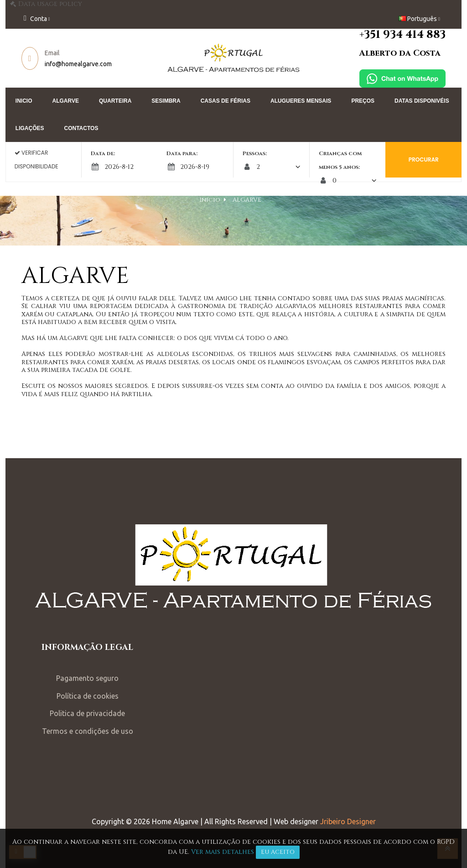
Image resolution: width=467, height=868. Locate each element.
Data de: (117, 153)
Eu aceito (278, 852)
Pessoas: (255, 153)
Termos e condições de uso (96, 728)
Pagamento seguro (96, 675)
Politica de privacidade (96, 711)
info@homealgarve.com (91, 64)
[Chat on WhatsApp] (390, 78)
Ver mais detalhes (223, 852)
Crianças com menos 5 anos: (333, 160)
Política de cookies (96, 693)
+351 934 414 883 (390, 35)
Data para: (189, 153)
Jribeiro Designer (348, 819)
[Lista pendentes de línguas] (407, 19)
